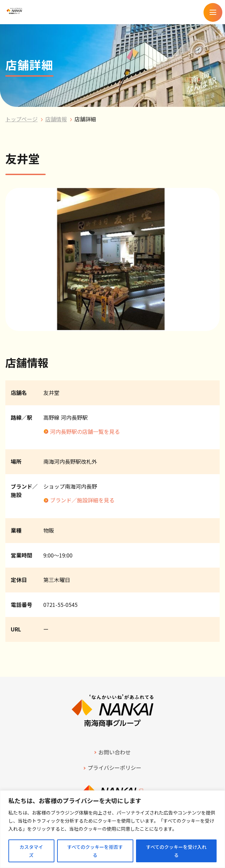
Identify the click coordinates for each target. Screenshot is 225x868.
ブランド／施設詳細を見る (82, 500)
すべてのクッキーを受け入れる (176, 851)
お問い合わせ (115, 752)
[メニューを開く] (213, 12)
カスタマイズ (31, 851)
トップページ (21, 119)
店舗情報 (56, 119)
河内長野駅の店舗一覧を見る (85, 431)
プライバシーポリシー (115, 768)
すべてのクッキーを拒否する (95, 851)
